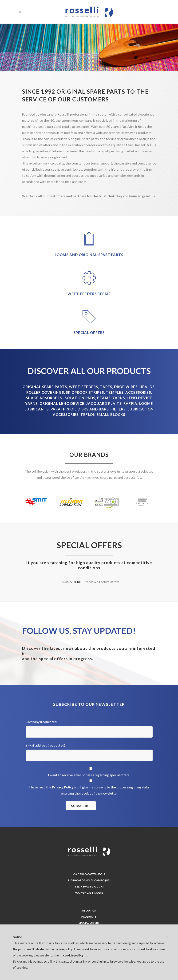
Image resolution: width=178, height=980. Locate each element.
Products (89, 917)
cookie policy (73, 955)
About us (89, 910)
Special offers (89, 923)
